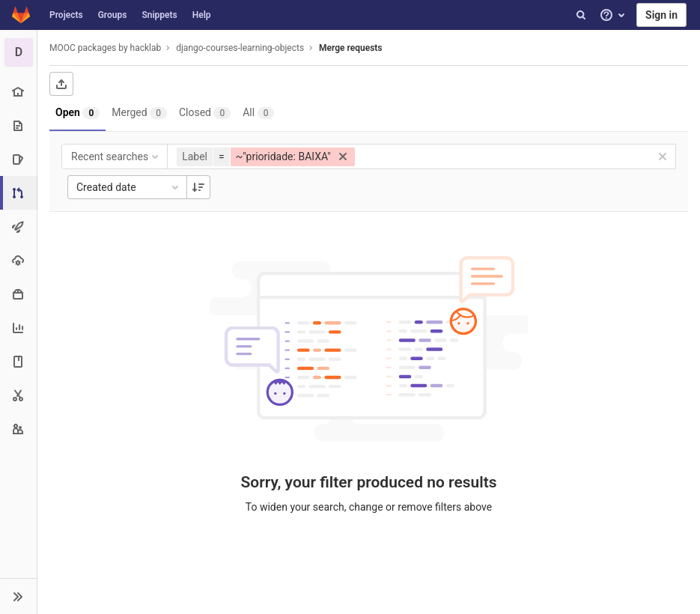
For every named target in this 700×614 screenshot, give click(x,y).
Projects (66, 15)
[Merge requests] (20, 193)
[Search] (581, 15)
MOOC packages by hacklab (105, 48)
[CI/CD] (18, 227)
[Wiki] (18, 361)
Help (202, 15)
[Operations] (18, 260)
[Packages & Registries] (18, 294)
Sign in (661, 15)
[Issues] (18, 159)
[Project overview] (18, 92)
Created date (129, 187)
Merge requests (350, 48)
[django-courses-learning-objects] (19, 52)
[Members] (18, 429)
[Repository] (18, 125)
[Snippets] (18, 395)
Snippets (159, 15)
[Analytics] (18, 328)
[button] (18, 596)
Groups (113, 15)
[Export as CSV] (61, 84)
